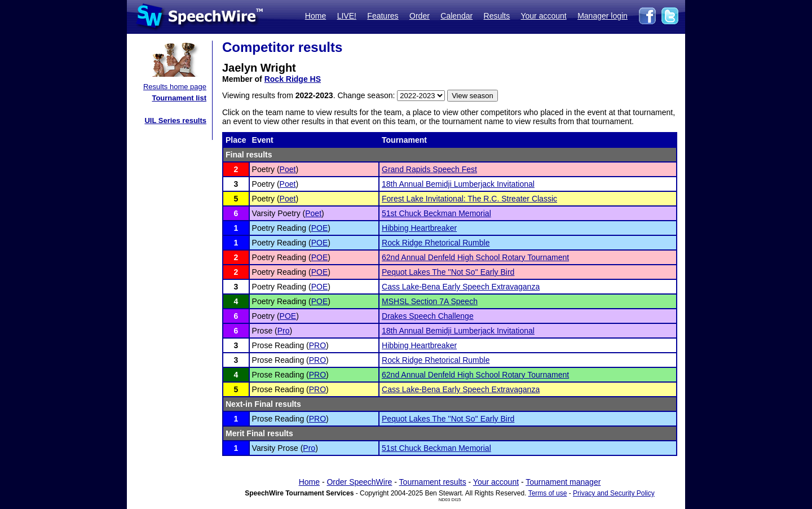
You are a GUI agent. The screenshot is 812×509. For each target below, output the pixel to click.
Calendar (456, 16)
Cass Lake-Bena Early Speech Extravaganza (461, 287)
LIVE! (347, 16)
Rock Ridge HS (293, 79)
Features (383, 16)
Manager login (603, 16)
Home (315, 16)
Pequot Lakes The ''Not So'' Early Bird (448, 272)
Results (497, 16)
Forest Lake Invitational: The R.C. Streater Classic (469, 199)
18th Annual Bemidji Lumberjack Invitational (458, 184)
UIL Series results (175, 120)
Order (420, 16)
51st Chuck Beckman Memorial (436, 213)
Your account (543, 16)
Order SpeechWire (359, 482)
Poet (288, 169)
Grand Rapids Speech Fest (429, 169)
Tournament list (179, 98)
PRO (317, 345)
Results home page (175, 87)
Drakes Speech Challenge (428, 316)
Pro (284, 331)
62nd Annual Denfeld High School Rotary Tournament (475, 257)
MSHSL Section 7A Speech (430, 301)
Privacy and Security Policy (614, 493)
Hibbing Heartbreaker (419, 228)
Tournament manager (563, 482)
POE (320, 228)
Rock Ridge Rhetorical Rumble (436, 243)
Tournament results (433, 482)
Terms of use (548, 493)
